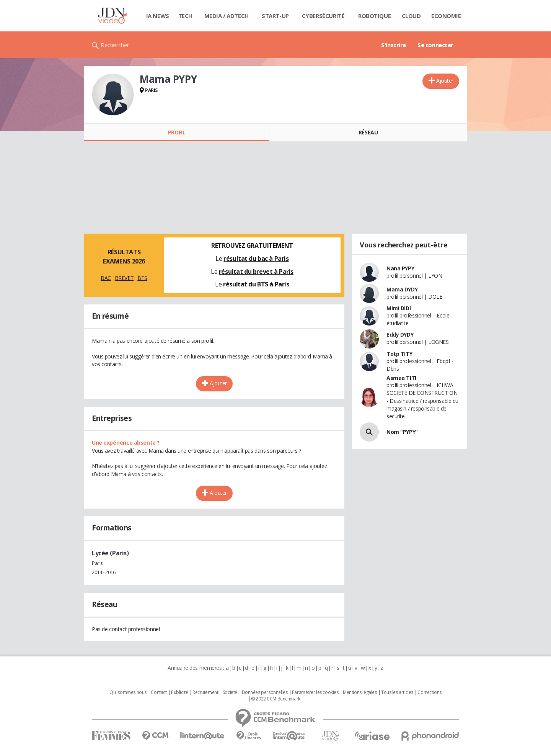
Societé (230, 692)
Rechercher (115, 45)
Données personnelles (265, 692)
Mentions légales (360, 692)
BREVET (124, 278)
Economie (446, 16)
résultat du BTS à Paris (256, 284)
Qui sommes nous (128, 692)
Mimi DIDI (399, 308)
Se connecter (435, 45)
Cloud (411, 16)
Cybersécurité (323, 16)
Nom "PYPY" (402, 432)
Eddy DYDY (400, 335)
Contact (159, 692)
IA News (158, 16)
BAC (106, 278)
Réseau (368, 132)
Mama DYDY (402, 289)
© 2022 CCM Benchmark (276, 699)
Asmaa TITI (401, 378)
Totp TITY (399, 354)
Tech (185, 16)
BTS (142, 278)
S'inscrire (394, 45)
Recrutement (205, 692)
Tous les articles (397, 692)
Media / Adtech (227, 16)
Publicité (179, 692)
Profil (177, 132)
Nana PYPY (400, 268)
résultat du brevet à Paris (256, 272)
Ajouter (445, 81)
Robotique (374, 16)
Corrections (429, 692)
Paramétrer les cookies (315, 692)
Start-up (275, 16)
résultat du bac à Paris (256, 259)
